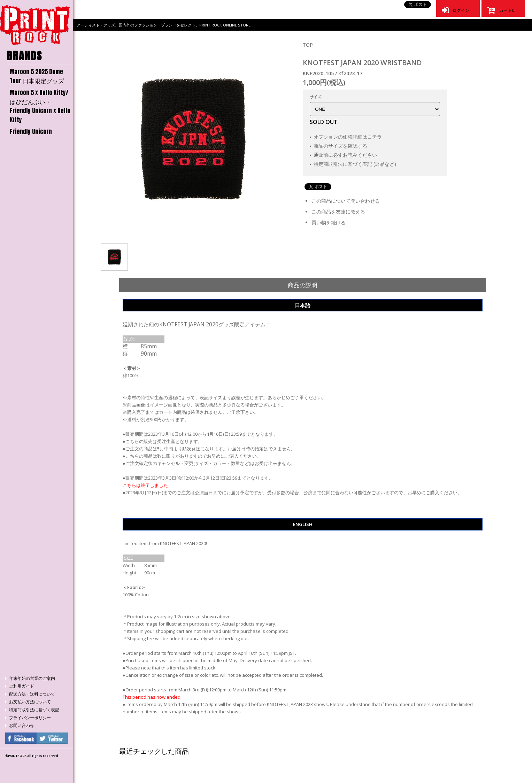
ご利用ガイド (22, 686)
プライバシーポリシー (30, 718)
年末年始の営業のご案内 (32, 678)
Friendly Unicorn (31, 132)
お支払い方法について (30, 702)
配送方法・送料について (32, 694)
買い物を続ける (329, 222)
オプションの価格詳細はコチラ (348, 137)
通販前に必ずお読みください (345, 155)
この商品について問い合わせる (346, 201)
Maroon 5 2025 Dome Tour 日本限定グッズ (37, 76)
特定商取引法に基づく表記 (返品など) (355, 164)
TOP (308, 45)
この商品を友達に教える (338, 212)
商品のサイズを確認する (340, 146)
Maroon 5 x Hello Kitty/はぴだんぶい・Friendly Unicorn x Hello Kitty (40, 106)
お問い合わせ (22, 725)
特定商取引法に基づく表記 (34, 710)
